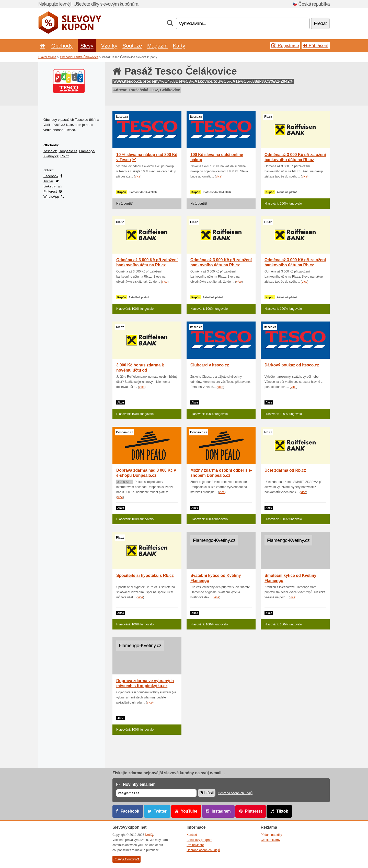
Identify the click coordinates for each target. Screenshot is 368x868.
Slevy (87, 46)
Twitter (48, 181)
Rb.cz (65, 156)
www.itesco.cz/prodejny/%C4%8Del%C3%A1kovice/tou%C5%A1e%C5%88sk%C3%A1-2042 (203, 81)
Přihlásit (207, 793)
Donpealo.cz (68, 151)
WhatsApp (51, 197)
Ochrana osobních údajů (235, 793)
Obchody (62, 46)
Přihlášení (316, 45)
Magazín (157, 46)
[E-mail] (156, 793)
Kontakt (192, 835)
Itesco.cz (50, 151)
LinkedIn (50, 186)
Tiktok (282, 811)
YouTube (189, 811)
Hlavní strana (47, 57)
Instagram (221, 811)
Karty (179, 46)
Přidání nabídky (271, 835)
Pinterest (50, 191)
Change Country (126, 859)
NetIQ (149, 835)
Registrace (285, 45)
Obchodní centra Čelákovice (79, 57)
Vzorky (109, 46)
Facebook (51, 176)
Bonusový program (199, 840)
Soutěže (132, 46)
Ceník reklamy (271, 840)
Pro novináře (195, 845)
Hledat (320, 23)
